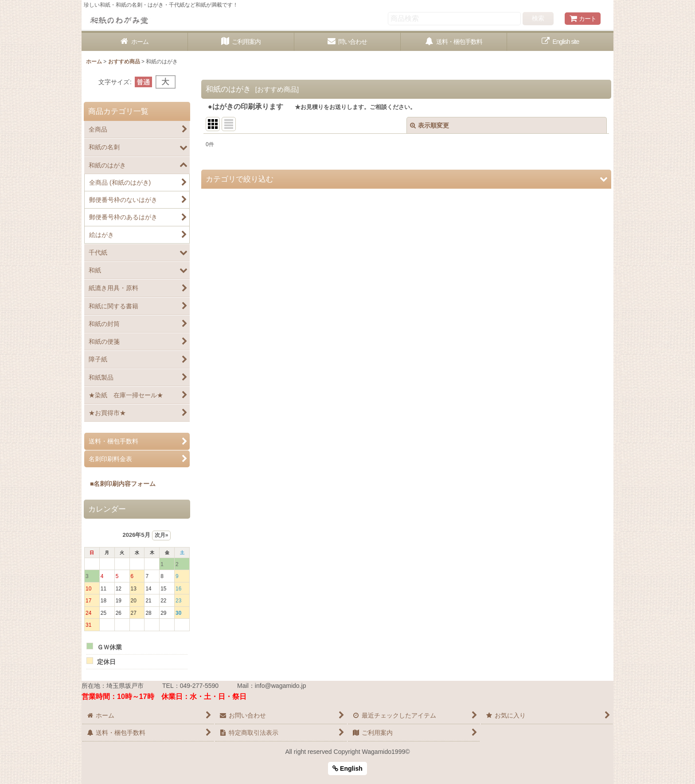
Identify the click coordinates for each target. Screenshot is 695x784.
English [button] (347, 768)
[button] (406, 179)
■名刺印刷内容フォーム (120, 484)
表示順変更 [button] (429, 125)
